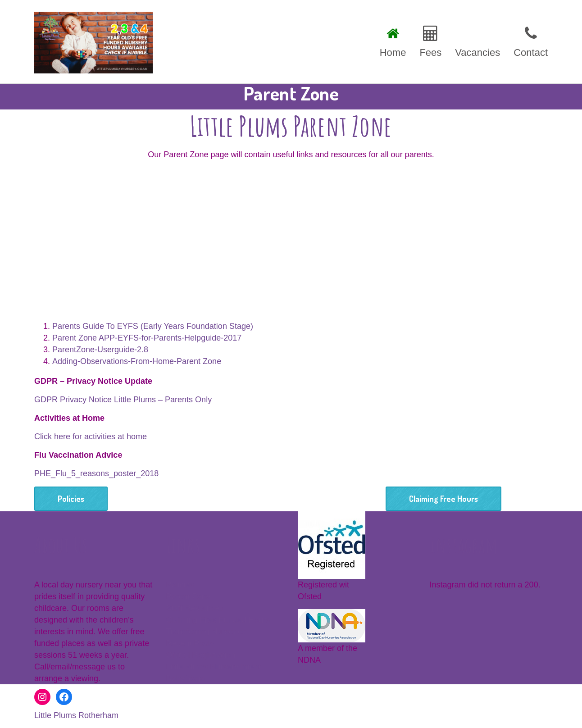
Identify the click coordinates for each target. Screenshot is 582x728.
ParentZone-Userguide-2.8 (100, 350)
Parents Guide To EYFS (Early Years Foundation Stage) (153, 326)
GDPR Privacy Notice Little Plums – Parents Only (123, 400)
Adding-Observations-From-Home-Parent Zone (137, 361)
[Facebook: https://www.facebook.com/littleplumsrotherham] (64, 697)
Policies (71, 499)
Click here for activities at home (91, 437)
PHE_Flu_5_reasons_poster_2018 (96, 473)
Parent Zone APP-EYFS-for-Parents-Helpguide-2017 (147, 338)
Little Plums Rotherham (76, 715)
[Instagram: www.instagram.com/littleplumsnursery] (42, 697)
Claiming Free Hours (443, 499)
